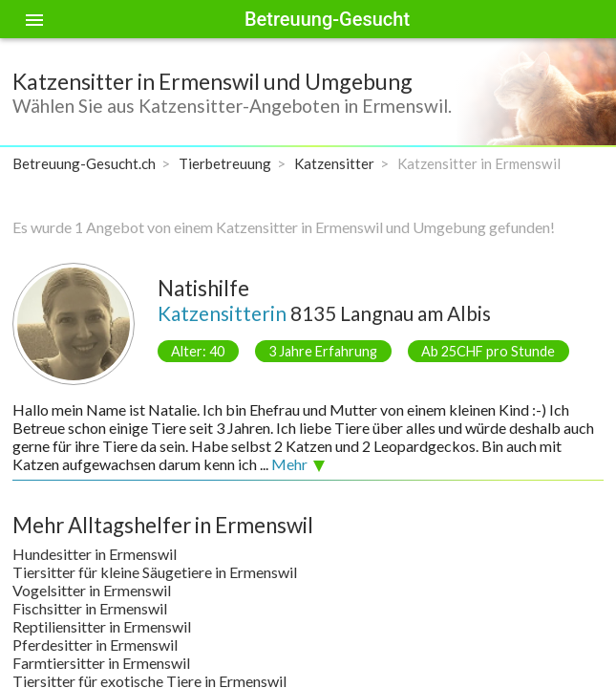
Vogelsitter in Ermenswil (92, 590)
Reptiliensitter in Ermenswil (102, 626)
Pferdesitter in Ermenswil (95, 645)
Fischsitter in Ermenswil (90, 608)
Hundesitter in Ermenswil (95, 554)
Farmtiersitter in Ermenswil (101, 663)
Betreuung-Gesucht (327, 19)
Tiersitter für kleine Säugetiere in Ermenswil (155, 572)
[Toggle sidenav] (34, 19)
